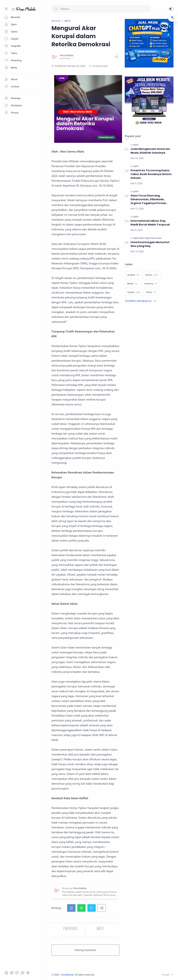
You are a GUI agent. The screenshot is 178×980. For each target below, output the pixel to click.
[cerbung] (151, 284)
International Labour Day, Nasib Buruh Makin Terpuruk (150, 223)
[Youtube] (23, 973)
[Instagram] (12, 973)
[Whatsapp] (28, 973)
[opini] (136, 145)
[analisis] (133, 275)
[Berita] (132, 284)
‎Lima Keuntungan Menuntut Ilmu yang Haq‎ (150, 244)
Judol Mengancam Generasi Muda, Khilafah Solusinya (150, 151)
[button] (171, 9)
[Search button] (56, 9)
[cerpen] (133, 292)
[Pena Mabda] (67, 55)
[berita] (152, 275)
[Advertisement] (149, 334)
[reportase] (139, 238)
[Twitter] (17, 973)
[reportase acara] (153, 238)
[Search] (101, 9)
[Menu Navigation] (6, 9)
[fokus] (151, 292)
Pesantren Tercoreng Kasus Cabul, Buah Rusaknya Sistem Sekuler (151, 174)
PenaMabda (67, 975)
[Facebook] (6, 973)
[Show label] (140, 301)
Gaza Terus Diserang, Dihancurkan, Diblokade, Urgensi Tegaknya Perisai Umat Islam (148, 199)
